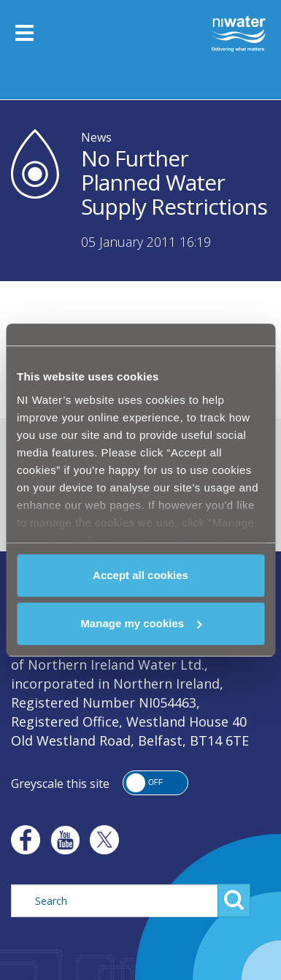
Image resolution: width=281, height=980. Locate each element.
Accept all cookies (140, 575)
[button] (155, 783)
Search (234, 900)
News (96, 137)
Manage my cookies (141, 623)
